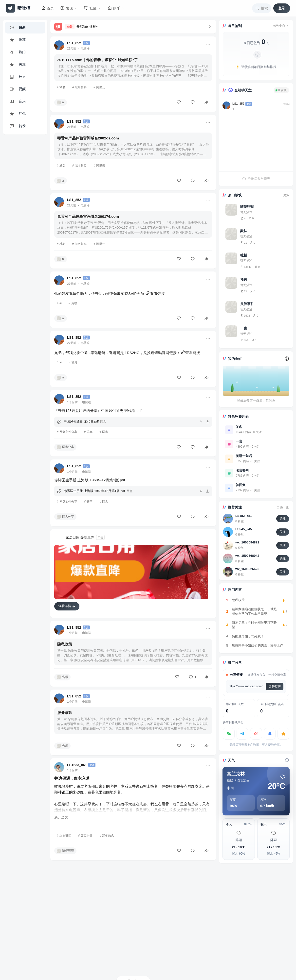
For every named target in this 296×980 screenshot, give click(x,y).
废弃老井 (87, 836)
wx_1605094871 (247, 542)
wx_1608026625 (247, 569)
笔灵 (74, 362)
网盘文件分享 (68, 432)
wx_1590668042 (247, 556)
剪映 (74, 303)
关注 (283, 519)
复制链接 (275, 686)
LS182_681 (244, 516)
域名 (62, 87)
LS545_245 (244, 529)
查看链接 (155, 294)
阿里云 (101, 87)
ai (61, 303)
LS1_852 (238, 104)
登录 (282, 8)
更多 (286, 195)
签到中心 (281, 26)
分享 (90, 432)
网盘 (105, 432)
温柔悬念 (108, 836)
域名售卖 (81, 87)
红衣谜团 (65, 836)
